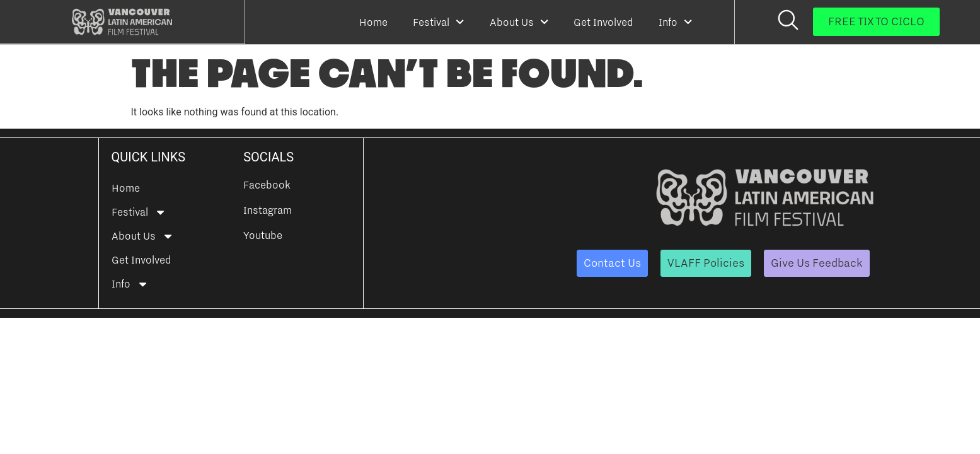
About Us (519, 22)
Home (373, 22)
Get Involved (603, 22)
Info (675, 22)
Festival (438, 22)
